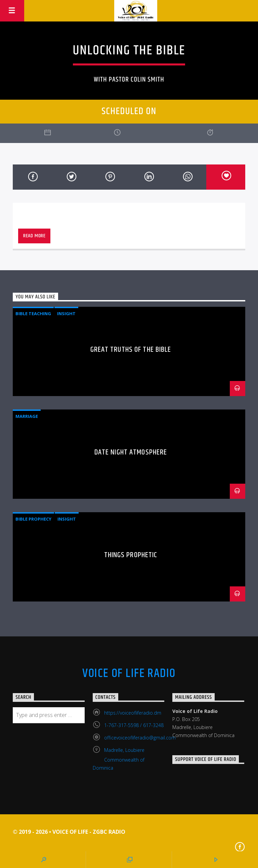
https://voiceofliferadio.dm (133, 713)
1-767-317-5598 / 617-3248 (134, 725)
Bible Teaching (33, 314)
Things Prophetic (131, 555)
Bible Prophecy (33, 519)
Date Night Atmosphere (131, 452)
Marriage (27, 416)
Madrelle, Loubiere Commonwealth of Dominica (119, 759)
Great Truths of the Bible (131, 350)
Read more (34, 236)
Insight (66, 314)
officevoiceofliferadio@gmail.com (140, 738)
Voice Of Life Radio (129, 674)
